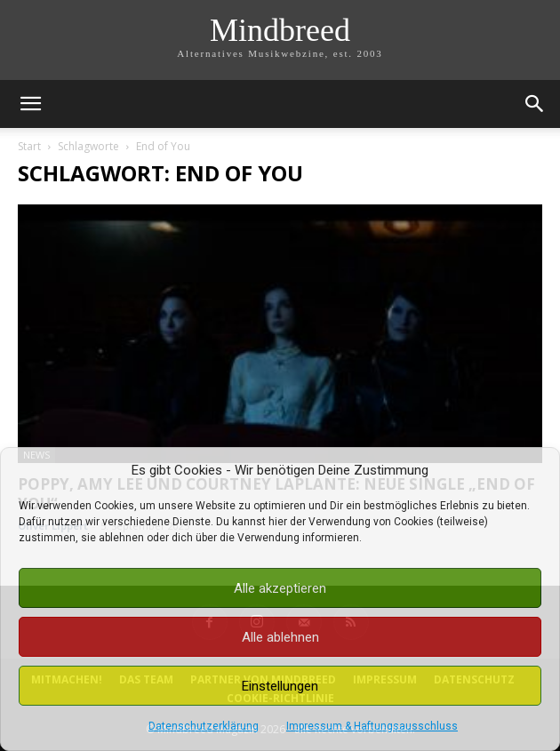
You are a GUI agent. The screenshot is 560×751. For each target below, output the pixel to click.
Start (29, 146)
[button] (30, 104)
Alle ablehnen (280, 637)
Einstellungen (280, 686)
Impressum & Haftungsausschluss (372, 726)
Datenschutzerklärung (204, 726)
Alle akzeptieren (280, 588)
